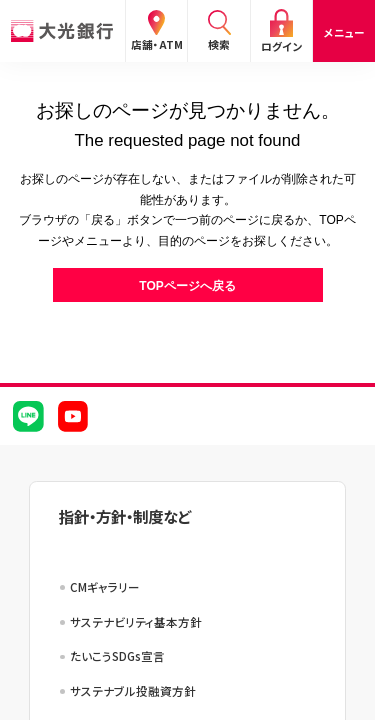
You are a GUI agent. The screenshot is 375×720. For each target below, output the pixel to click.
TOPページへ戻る (187, 286)
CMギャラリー (105, 587)
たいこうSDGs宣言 (117, 656)
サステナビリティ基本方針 (136, 622)
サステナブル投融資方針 (133, 691)
